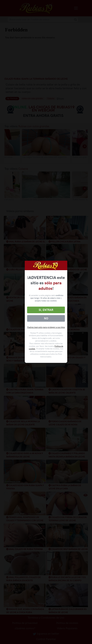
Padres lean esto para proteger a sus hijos (46, 327)
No (46, 318)
